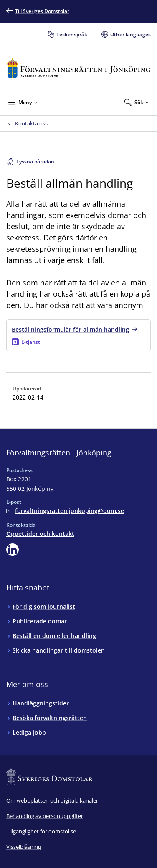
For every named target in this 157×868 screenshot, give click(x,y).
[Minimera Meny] (23, 102)
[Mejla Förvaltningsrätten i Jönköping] (65, 511)
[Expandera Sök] (137, 102)
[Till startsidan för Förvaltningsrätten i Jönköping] (78, 68)
